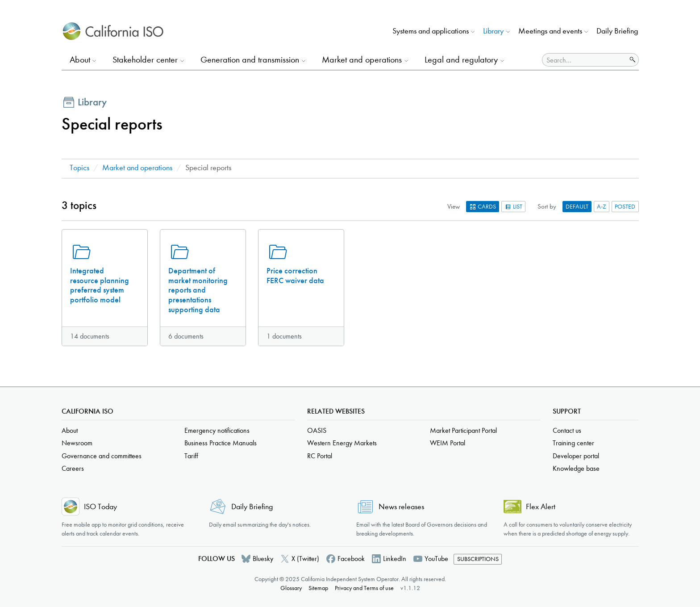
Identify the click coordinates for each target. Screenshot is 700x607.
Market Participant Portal (463, 430)
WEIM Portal (448, 443)
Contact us (567, 430)
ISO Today (100, 507)
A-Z (602, 207)
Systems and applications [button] (431, 31)
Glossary (291, 588)
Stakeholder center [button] (145, 60)
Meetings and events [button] (550, 31)
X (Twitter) (305, 559)
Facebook (351, 559)
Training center (573, 443)
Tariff (191, 456)
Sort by (547, 206)
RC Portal (320, 456)
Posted (625, 207)
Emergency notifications (217, 430)
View (454, 206)
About (70, 430)
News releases (401, 507)
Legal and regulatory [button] (461, 60)
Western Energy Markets (342, 443)
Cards (483, 207)
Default (577, 207)
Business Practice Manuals (221, 443)
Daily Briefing (617, 31)
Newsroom (77, 443)
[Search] (584, 60)
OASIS (317, 430)
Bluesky (263, 559)
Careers (73, 468)
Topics (79, 168)
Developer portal (576, 456)
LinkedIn (395, 559)
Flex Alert (541, 507)
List (513, 207)
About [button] (80, 60)
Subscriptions (478, 559)
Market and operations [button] (362, 60)
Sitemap (318, 588)
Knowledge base (576, 468)
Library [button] (493, 31)
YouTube (436, 559)
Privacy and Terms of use (364, 588)
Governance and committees (102, 456)
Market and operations (137, 168)
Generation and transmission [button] (250, 60)
